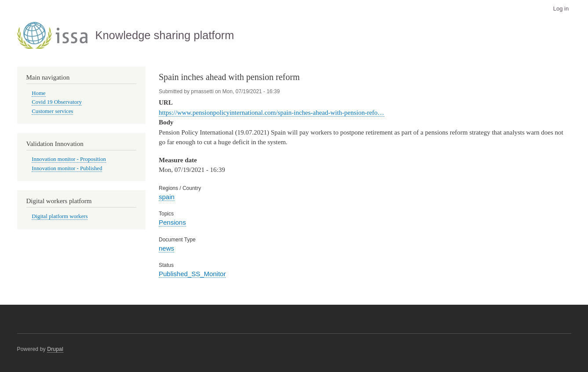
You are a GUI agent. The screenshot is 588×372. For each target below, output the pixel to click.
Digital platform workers (60, 216)
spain (167, 197)
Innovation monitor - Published (67, 168)
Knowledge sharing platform (164, 35)
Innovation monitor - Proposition (69, 159)
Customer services (52, 111)
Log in (561, 9)
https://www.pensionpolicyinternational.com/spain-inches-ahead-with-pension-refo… (272, 113)
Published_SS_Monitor (192, 274)
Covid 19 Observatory (57, 102)
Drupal (55, 349)
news (166, 248)
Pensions (172, 222)
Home (38, 93)
